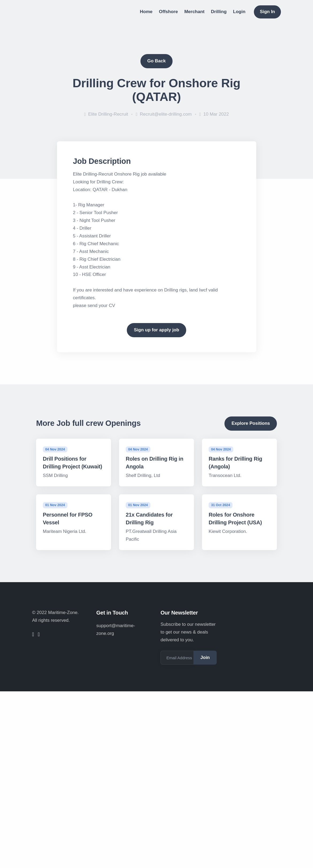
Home (146, 12)
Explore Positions (251, 423)
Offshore (168, 12)
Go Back (157, 61)
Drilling (219, 12)
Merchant (194, 12)
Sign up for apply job (156, 330)
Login (239, 12)
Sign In (267, 12)
